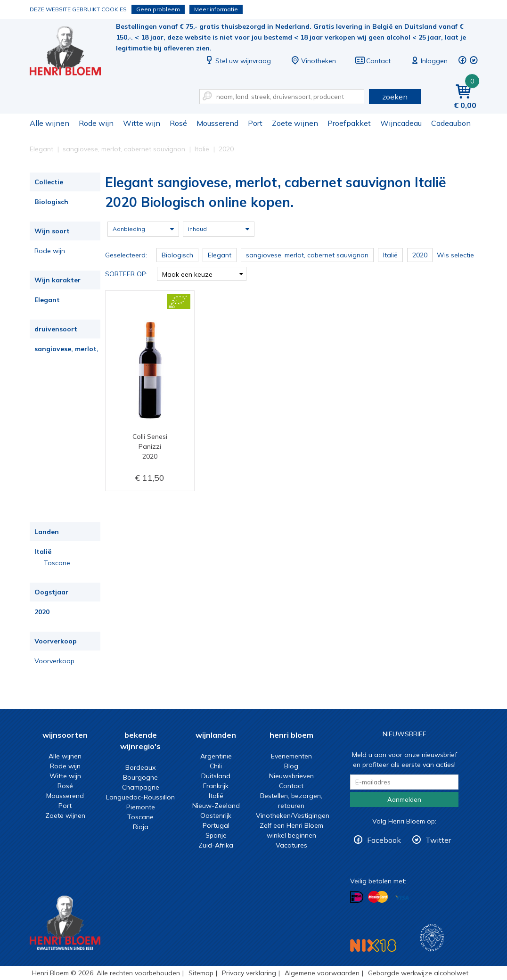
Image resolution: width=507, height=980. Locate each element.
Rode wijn (96, 123)
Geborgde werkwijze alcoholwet (418, 973)
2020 (42, 612)
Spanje (216, 835)
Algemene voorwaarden (322, 973)
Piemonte (141, 807)
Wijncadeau (401, 123)
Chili (216, 766)
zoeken (395, 97)
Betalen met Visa (402, 898)
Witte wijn (142, 123)
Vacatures (291, 845)
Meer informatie (216, 9)
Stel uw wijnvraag (237, 61)
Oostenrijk (216, 815)
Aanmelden (404, 799)
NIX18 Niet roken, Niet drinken (373, 945)
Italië (43, 552)
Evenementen (291, 756)
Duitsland (216, 776)
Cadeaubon (451, 123)
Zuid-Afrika (216, 845)
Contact (373, 61)
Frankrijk (216, 786)
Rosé (178, 123)
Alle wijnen (49, 123)
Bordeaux (140, 767)
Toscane (57, 563)
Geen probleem (158, 9)
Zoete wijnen (295, 123)
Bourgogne (140, 777)
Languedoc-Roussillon (140, 797)
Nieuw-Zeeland (216, 806)
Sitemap (201, 973)
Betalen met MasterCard (378, 897)
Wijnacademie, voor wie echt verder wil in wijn (432, 938)
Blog (291, 766)
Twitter (438, 840)
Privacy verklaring (249, 973)
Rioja (141, 827)
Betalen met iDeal (357, 897)
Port (255, 123)
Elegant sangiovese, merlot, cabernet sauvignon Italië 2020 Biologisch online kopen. (72, 52)
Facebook (384, 840)
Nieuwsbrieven (291, 776)
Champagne (141, 787)
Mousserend (217, 123)
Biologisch (51, 202)
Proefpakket (349, 123)
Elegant (47, 300)
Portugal (216, 825)
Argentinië (216, 756)
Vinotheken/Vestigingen (293, 815)
